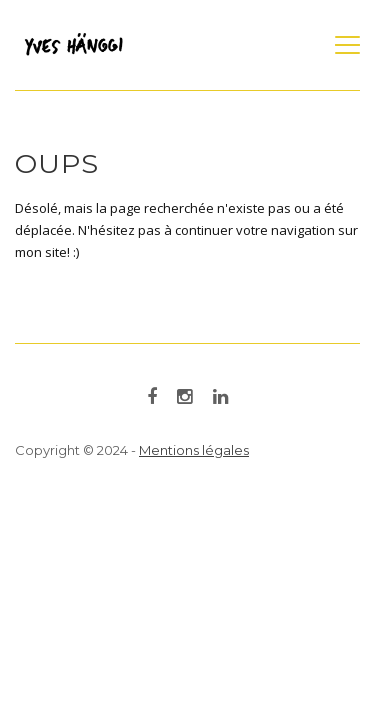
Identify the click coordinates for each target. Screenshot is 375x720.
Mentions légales (194, 450)
